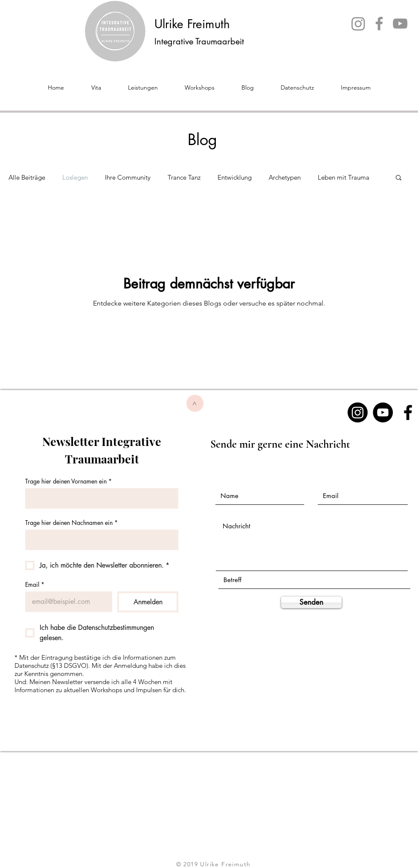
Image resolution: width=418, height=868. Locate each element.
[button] (399, 178)
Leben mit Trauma (344, 177)
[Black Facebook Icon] (408, 412)
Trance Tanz (184, 177)
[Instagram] (358, 23)
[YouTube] (400, 23)
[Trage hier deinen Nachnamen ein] (99, 540)
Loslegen (75, 177)
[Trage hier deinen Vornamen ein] (99, 498)
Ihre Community (128, 177)
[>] (195, 403)
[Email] (66, 602)
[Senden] (311, 602)
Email (35, 584)
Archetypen (285, 177)
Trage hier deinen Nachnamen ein (71, 523)
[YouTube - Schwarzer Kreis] (383, 412)
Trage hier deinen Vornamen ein (68, 481)
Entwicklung (235, 177)
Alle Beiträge (27, 177)
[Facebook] (379, 23)
